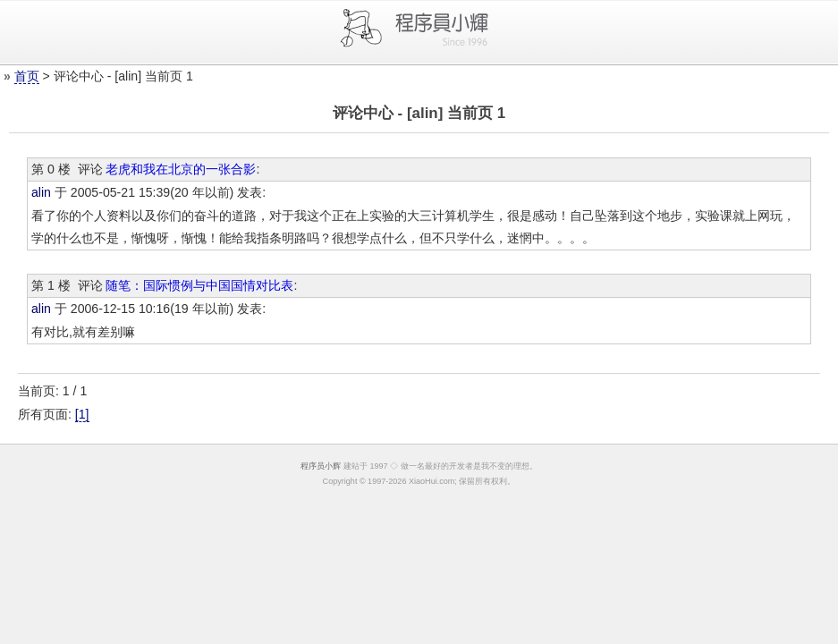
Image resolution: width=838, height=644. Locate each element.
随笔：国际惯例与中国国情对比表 (199, 285)
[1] (82, 414)
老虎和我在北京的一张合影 (181, 169)
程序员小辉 (321, 466)
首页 (27, 76)
